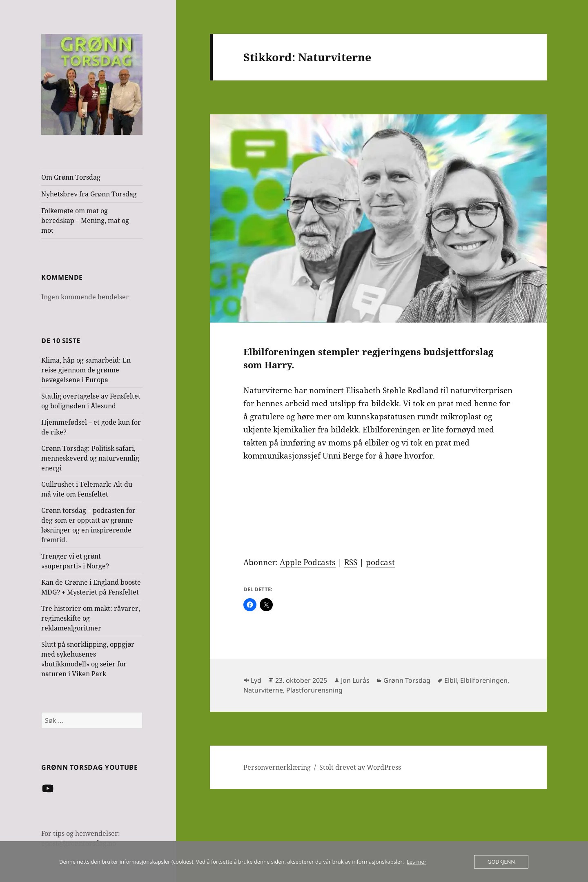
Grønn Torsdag (407, 680)
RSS (351, 562)
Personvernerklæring (277, 767)
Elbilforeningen (484, 680)
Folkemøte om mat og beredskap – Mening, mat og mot (85, 220)
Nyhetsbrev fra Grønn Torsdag (89, 194)
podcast (380, 562)
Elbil (451, 680)
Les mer (416, 862)
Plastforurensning (314, 690)
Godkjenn (501, 862)
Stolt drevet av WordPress (360, 767)
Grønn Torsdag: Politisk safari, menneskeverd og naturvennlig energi (90, 458)
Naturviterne (263, 690)
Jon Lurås (355, 680)
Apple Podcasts (308, 562)
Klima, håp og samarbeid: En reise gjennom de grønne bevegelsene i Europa (86, 370)
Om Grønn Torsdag (71, 177)
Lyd (256, 680)
